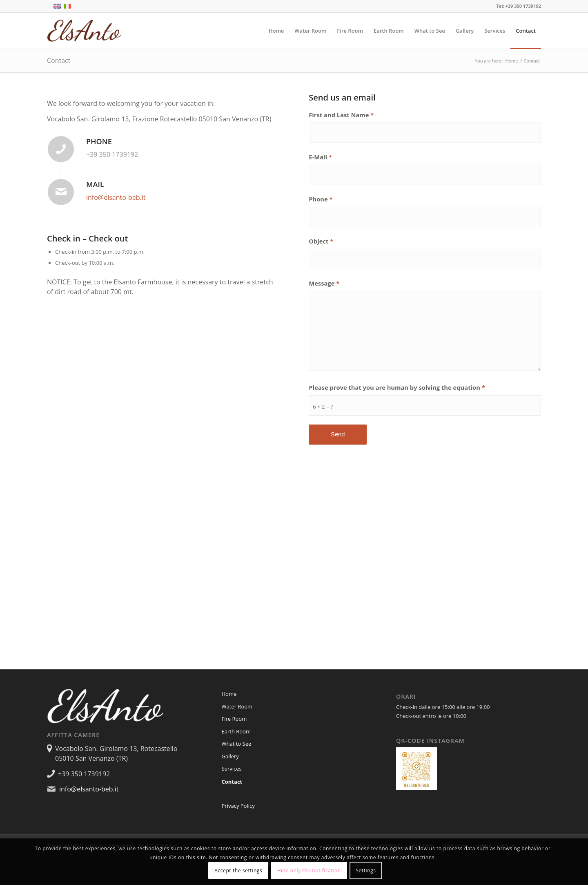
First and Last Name (341, 115)
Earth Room (236, 731)
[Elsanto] (86, 31)
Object (321, 241)
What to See (237, 744)
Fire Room (234, 719)
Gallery (230, 756)
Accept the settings (238, 870)
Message (324, 283)
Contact (59, 60)
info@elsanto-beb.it (116, 197)
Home (229, 694)
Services (232, 769)
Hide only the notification (309, 870)
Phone (321, 199)
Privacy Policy (238, 806)
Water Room (237, 706)
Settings (366, 870)
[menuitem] (276, 31)
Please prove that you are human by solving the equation (397, 387)
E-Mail (320, 157)
